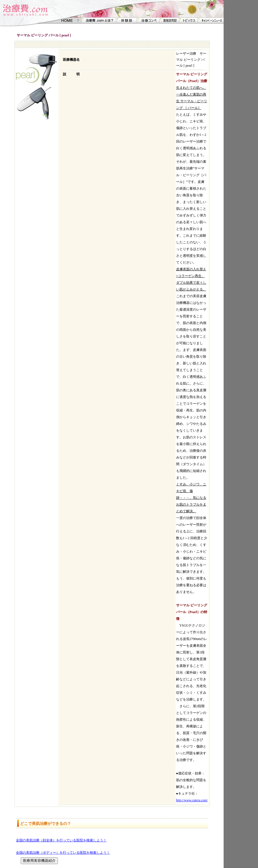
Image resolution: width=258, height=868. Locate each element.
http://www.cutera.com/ (192, 800)
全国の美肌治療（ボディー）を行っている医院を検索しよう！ (63, 853)
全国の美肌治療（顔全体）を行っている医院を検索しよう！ (61, 840)
